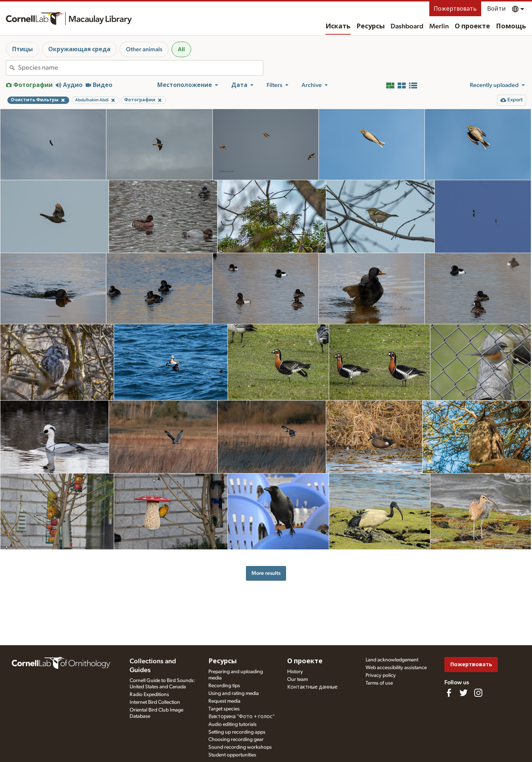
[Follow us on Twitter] (464, 693)
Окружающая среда (79, 49)
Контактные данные (312, 687)
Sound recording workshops (240, 747)
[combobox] (140, 68)
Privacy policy (381, 675)
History (295, 672)
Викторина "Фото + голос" (242, 717)
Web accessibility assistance (396, 668)
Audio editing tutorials (232, 724)
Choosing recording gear (236, 740)
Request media (224, 701)
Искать (338, 27)
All (181, 49)
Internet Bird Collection (155, 702)
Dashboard (407, 27)
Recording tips (224, 686)
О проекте (472, 27)
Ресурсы (371, 27)
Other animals (144, 49)
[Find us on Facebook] (449, 693)
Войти (496, 9)
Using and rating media (234, 693)
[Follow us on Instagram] (478, 693)
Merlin (439, 27)
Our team (297, 679)
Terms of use (379, 683)
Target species (224, 709)
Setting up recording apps (237, 732)
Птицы (22, 49)
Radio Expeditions (149, 695)
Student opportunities (232, 755)
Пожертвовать (455, 9)
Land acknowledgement (392, 660)
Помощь (511, 27)
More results (266, 573)
